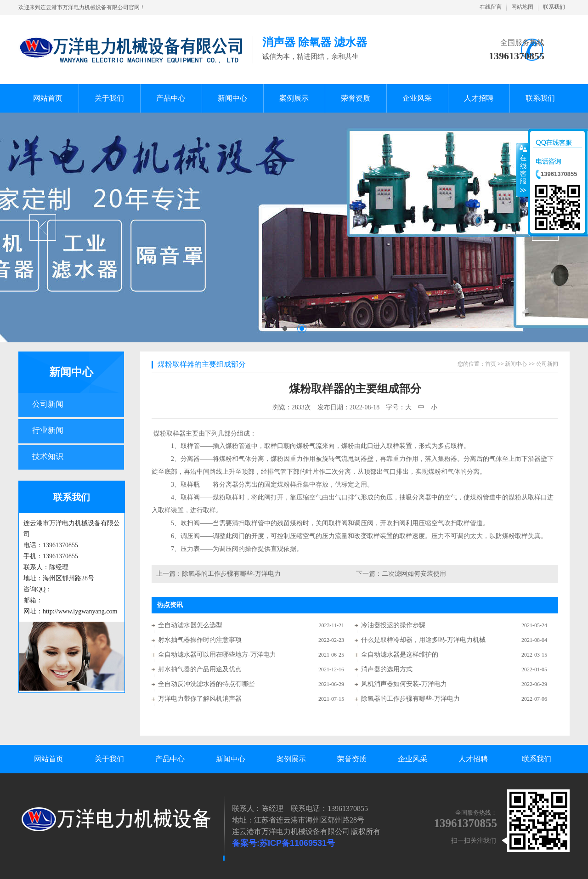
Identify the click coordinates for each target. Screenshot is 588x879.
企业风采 (413, 759)
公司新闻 (48, 404)
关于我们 (109, 759)
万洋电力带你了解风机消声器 (200, 699)
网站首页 (49, 759)
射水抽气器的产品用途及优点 (200, 669)
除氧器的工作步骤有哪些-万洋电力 (231, 574)
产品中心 (170, 759)
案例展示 (291, 759)
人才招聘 (473, 759)
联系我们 (554, 7)
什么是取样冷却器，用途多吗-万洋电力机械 (423, 640)
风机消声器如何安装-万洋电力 (404, 684)
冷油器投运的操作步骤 (393, 625)
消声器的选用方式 (387, 669)
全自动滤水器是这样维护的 (400, 655)
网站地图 (522, 7)
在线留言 (491, 7)
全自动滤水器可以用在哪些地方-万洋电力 (217, 655)
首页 (491, 364)
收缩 (522, 170)
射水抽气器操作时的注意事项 (200, 640)
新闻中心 (71, 372)
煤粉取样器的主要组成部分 (202, 364)
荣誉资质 (352, 759)
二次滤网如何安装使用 (414, 574)
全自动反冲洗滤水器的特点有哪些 (206, 684)
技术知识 (48, 457)
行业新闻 (48, 430)
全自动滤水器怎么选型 (190, 625)
